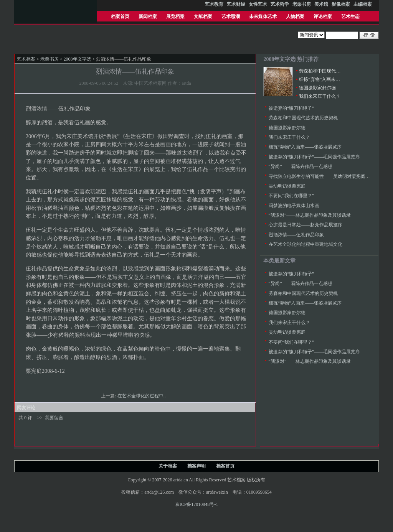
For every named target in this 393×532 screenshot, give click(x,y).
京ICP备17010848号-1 (197, 504)
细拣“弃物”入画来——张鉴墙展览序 (336, 79)
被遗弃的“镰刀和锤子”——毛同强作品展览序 (315, 157)
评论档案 (323, 16)
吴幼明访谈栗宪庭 (287, 186)
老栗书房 (50, 59)
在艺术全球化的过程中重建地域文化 (305, 244)
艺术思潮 (231, 16)
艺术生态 (350, 16)
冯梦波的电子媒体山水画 (294, 206)
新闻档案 (148, 16)
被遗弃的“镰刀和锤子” (291, 108)
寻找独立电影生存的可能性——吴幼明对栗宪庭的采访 (324, 176)
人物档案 (295, 16)
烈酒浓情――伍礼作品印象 (296, 235)
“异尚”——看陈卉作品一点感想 (301, 166)
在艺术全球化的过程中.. (142, 396)
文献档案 (203, 16)
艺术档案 (26, 59)
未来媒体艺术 (263, 16)
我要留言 (54, 418)
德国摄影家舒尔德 (317, 88)
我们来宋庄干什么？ (320, 96)
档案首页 (120, 16)
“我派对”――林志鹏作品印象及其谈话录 (310, 215)
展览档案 (175, 16)
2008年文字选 (78, 59)
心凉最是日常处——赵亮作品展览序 (305, 225)
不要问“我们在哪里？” (291, 196)
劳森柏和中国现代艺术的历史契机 (334, 71)
